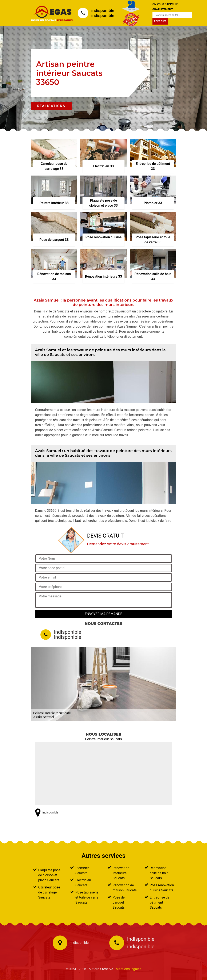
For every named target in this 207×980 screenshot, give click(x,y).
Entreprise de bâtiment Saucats (160, 902)
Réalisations (51, 106)
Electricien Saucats (83, 883)
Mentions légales (129, 969)
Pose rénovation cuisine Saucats (162, 888)
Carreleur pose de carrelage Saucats (49, 892)
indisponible (103, 10)
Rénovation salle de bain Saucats (159, 873)
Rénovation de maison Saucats (125, 888)
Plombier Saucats (82, 870)
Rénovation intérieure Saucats (121, 873)
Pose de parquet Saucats (119, 902)
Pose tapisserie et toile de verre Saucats (87, 897)
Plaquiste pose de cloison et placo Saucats (49, 875)
